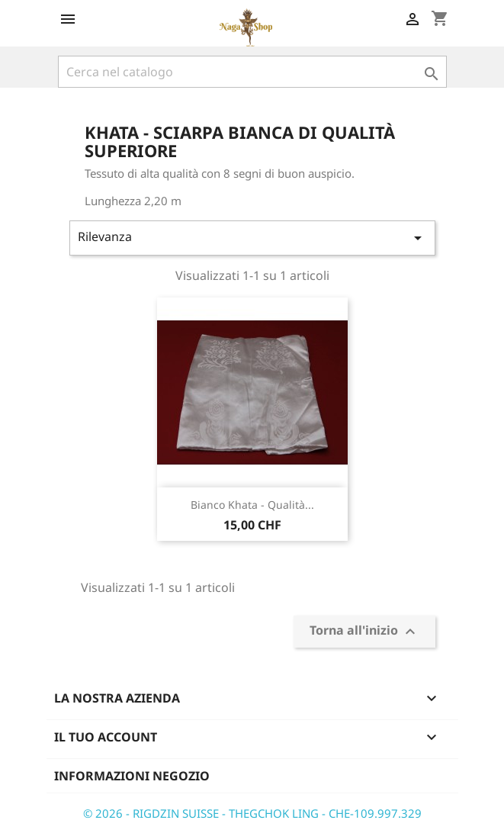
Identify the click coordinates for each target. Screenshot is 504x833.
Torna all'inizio (364, 632)
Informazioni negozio (132, 776)
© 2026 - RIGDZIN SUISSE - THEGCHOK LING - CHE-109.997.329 (252, 813)
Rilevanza (252, 238)
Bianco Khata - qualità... (252, 505)
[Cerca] (252, 72)
